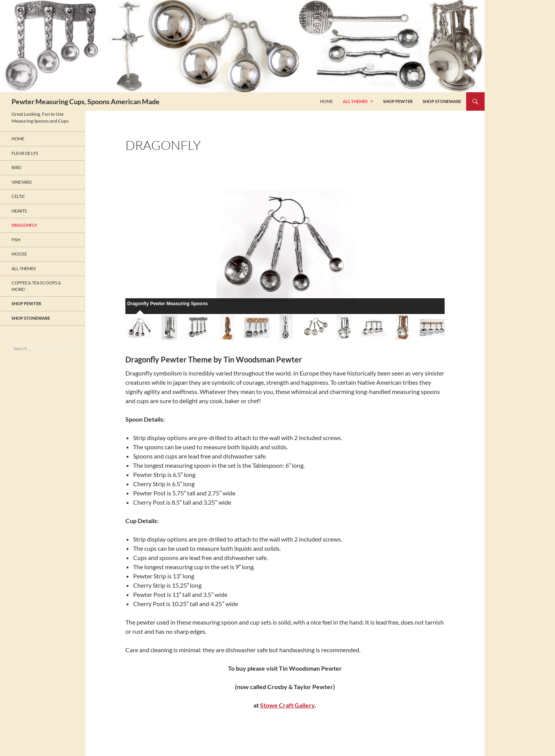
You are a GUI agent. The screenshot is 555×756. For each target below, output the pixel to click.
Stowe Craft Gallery (287, 705)
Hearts (19, 211)
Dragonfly (24, 225)
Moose (19, 254)
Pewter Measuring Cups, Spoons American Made (86, 101)
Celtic (18, 196)
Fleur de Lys (25, 153)
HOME (326, 101)
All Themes (355, 101)
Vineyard (22, 182)
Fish (16, 240)
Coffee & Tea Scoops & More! (36, 286)
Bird (16, 167)
